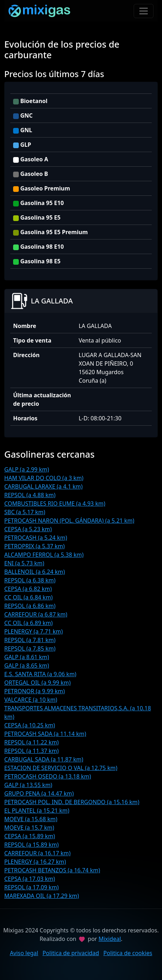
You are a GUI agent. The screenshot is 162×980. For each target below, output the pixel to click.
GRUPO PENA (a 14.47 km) (39, 793)
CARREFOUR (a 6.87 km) (36, 614)
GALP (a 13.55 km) (28, 785)
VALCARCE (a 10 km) (31, 700)
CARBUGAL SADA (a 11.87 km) (44, 759)
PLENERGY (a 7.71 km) (33, 631)
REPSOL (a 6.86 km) (30, 606)
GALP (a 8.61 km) (27, 657)
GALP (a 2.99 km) (27, 469)
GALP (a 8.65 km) (27, 666)
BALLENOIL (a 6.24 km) (35, 572)
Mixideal (110, 939)
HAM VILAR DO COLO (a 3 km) (44, 478)
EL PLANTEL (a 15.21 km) (37, 811)
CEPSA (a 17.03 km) (30, 879)
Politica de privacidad (71, 953)
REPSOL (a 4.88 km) (30, 495)
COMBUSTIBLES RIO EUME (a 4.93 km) (55, 504)
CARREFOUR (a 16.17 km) (37, 853)
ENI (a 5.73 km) (24, 563)
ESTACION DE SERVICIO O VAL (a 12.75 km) (61, 768)
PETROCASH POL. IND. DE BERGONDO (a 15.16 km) (72, 802)
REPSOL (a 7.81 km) (30, 640)
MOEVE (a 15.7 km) (29, 828)
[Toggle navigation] (144, 11)
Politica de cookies (128, 953)
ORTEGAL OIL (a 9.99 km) (37, 683)
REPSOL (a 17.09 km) (32, 887)
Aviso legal (24, 953)
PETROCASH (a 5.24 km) (36, 538)
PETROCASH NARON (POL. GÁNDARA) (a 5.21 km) (69, 521)
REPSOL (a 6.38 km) (30, 580)
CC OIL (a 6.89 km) (29, 623)
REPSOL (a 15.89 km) (32, 845)
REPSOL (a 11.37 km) (32, 751)
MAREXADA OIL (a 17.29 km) (42, 896)
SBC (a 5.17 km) (25, 512)
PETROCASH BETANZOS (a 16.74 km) (52, 870)
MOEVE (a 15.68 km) (31, 819)
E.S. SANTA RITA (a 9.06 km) (40, 674)
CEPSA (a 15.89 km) (30, 836)
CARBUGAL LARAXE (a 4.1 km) (43, 486)
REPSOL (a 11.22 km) (32, 742)
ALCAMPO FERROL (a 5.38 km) (44, 555)
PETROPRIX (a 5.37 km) (35, 546)
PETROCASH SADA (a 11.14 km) (45, 734)
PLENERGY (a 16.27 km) (35, 862)
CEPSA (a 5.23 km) (28, 529)
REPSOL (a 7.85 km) (30, 648)
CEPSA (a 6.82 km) (28, 589)
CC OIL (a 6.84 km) (29, 597)
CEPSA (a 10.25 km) (30, 725)
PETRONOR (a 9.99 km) (35, 691)
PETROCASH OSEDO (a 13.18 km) (48, 776)
